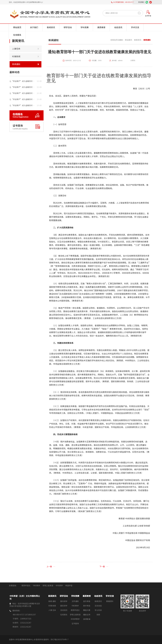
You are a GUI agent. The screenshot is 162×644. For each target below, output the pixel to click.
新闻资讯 (51, 27)
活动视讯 (64, 610)
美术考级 (87, 606)
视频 (98, 615)
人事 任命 (52, 610)
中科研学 (59, 586)
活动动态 (98, 606)
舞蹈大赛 (87, 610)
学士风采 (98, 610)
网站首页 (17, 27)
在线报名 (17, 35)
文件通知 (75, 601)
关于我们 (34, 27)
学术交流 (135, 27)
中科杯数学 (75, 619)
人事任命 (16, 49)
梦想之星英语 (48, 586)
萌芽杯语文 (26, 586)
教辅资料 (110, 601)
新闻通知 (16, 64)
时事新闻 (16, 56)
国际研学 (64, 606)
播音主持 (87, 615)
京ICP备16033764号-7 (59, 640)
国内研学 (64, 601)
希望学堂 (69, 586)
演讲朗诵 (87, 619)
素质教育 (101, 27)
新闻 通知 (52, 601)
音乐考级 (87, 601)
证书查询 (75, 624)
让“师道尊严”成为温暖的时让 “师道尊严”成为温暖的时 (22, 81)
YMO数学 (36, 586)
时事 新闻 (52, 606)
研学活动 (68, 27)
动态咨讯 (118, 27)
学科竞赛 (85, 27)
